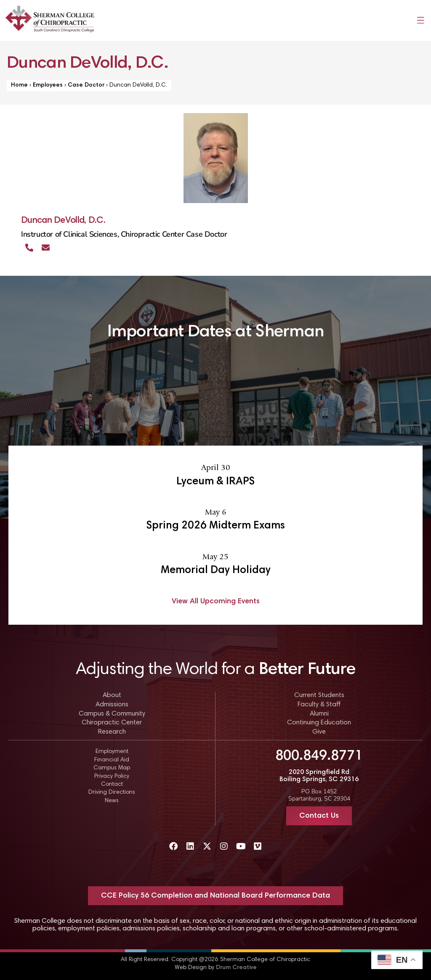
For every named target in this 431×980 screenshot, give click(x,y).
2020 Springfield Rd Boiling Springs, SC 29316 (319, 776)
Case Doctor (86, 85)
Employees (48, 85)
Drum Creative (236, 968)
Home (19, 85)
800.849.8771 (319, 756)
